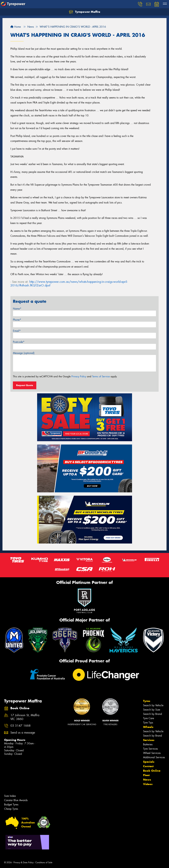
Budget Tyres (11, 805)
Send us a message (23, 733)
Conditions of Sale (44, 862)
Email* (17, 331)
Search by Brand (152, 714)
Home (16, 27)
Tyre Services (150, 749)
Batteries (148, 744)
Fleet (146, 775)
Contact (148, 766)
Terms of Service (101, 376)
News (147, 780)
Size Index (10, 796)
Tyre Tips (148, 723)
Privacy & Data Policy (24, 862)
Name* (17, 309)
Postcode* (19, 342)
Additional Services (154, 757)
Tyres (147, 701)
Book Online (152, 771)
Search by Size (152, 710)
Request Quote (25, 385)
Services (149, 740)
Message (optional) (24, 353)
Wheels (148, 727)
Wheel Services (152, 753)
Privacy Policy (79, 376)
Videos (148, 784)
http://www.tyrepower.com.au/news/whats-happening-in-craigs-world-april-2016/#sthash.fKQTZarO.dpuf (69, 284)
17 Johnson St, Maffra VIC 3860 (25, 717)
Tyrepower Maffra (85, 12)
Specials (149, 762)
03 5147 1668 (20, 726)
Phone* (17, 320)
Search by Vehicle (153, 705)
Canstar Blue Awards (16, 800)
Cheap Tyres (11, 809)
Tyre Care (149, 718)
